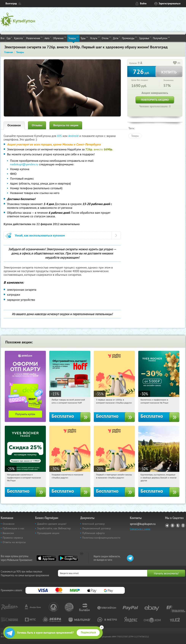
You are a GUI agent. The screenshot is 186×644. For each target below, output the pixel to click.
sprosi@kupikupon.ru (143, 524)
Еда (9, 38)
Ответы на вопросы (14, 542)
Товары (73, 38)
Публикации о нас (14, 528)
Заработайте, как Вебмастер (54, 528)
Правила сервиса (13, 538)
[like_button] (175, 63)
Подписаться (88, 632)
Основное (14, 125)
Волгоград (11, 4)
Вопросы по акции (66, 125)
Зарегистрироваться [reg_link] (170, 4)
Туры (84, 38)
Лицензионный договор (97, 528)
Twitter (178, 525)
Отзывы (37, 125)
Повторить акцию (155, 100)
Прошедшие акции (48, 533)
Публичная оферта (93, 533)
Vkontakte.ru (172, 525)
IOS (60, 136)
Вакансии (8, 533)
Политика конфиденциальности (101, 538)
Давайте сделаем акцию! (52, 524)
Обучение (60, 38)
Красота (19, 38)
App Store (46, 558)
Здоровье (145, 38)
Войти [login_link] (143, 4)
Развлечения (34, 38)
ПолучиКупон (161, 38)
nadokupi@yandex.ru (25, 164)
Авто (48, 38)
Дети (116, 38)
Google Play (68, 558)
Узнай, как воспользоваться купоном (40, 235)
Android (74, 136)
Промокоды (129, 38)
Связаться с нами (140, 529)
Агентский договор (93, 524)
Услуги (95, 38)
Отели (106, 38)
